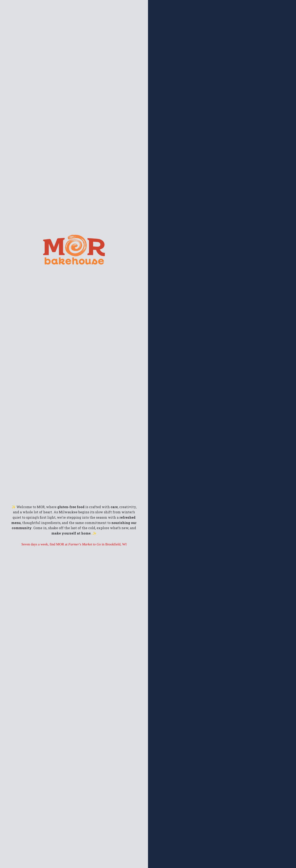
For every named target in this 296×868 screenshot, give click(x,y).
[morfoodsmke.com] (74, 240)
